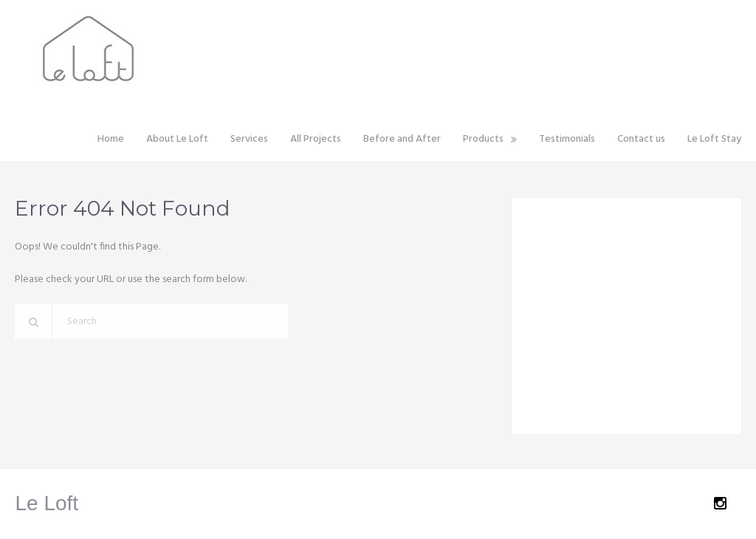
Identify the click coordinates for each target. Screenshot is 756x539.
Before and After (402, 139)
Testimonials (567, 139)
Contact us (641, 139)
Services (249, 139)
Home (111, 139)
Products (483, 139)
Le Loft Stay (714, 139)
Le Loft (47, 503)
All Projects (316, 139)
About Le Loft (177, 139)
